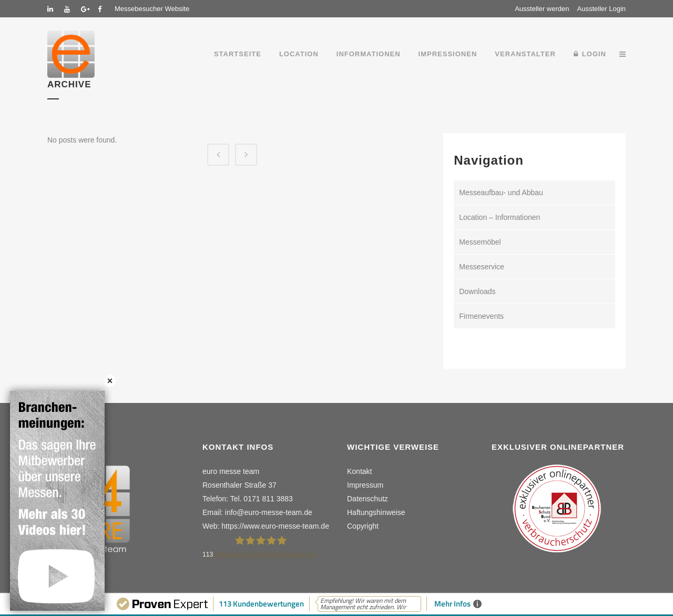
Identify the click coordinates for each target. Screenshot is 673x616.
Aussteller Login (602, 9)
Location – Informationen (499, 217)
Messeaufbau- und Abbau (501, 193)
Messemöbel (480, 242)
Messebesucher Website (152, 9)
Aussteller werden (542, 9)
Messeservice (482, 267)
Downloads (477, 291)
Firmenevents (481, 316)
